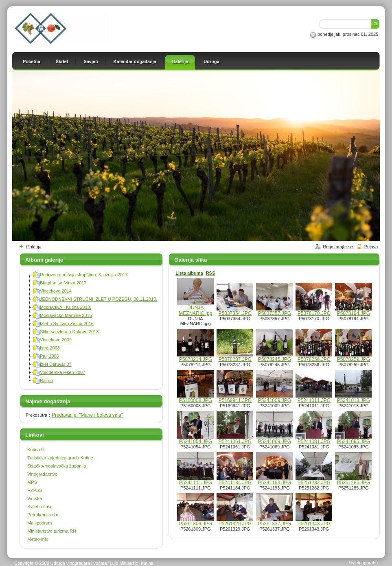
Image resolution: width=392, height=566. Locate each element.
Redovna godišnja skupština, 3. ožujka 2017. (84, 275)
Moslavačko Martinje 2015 (66, 315)
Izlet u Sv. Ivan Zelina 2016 (67, 323)
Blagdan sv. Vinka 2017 (63, 283)
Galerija (34, 247)
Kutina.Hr (37, 450)
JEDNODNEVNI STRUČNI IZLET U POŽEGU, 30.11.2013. (99, 299)
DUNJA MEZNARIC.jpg (195, 310)
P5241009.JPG (275, 400)
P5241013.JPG (354, 400)
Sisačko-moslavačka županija (57, 466)
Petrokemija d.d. (43, 515)
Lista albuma (189, 273)
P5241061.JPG (235, 441)
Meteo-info (38, 539)
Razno (46, 380)
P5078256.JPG (314, 359)
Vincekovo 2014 (56, 291)
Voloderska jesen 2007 (62, 372)
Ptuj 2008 (49, 356)
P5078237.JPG (235, 359)
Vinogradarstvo (42, 474)
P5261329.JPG (235, 524)
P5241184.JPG (235, 483)
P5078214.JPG (196, 359)
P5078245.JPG (275, 359)
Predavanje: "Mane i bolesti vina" (87, 415)
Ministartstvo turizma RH (52, 531)
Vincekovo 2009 (56, 340)
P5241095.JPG (354, 441)
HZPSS (35, 490)
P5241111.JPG (196, 483)
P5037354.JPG (235, 313)
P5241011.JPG (314, 400)
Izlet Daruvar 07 (56, 364)
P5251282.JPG (314, 483)
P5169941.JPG (235, 400)
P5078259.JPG (354, 359)
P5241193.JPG (275, 483)
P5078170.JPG (314, 313)
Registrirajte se (338, 247)
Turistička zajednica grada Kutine (60, 458)
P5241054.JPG (196, 441)
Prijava (371, 247)
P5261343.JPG (314, 524)
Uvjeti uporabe (363, 563)
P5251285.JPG (354, 483)
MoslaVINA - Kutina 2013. (66, 307)
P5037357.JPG (275, 313)
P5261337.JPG (275, 524)
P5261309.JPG (196, 524)
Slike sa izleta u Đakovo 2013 (69, 332)
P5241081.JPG (314, 441)
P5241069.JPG (275, 441)
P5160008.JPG (196, 400)
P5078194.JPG (354, 313)
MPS (32, 482)
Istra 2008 (50, 348)
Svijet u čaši (39, 507)
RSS (211, 273)
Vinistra (35, 498)
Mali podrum (40, 523)
